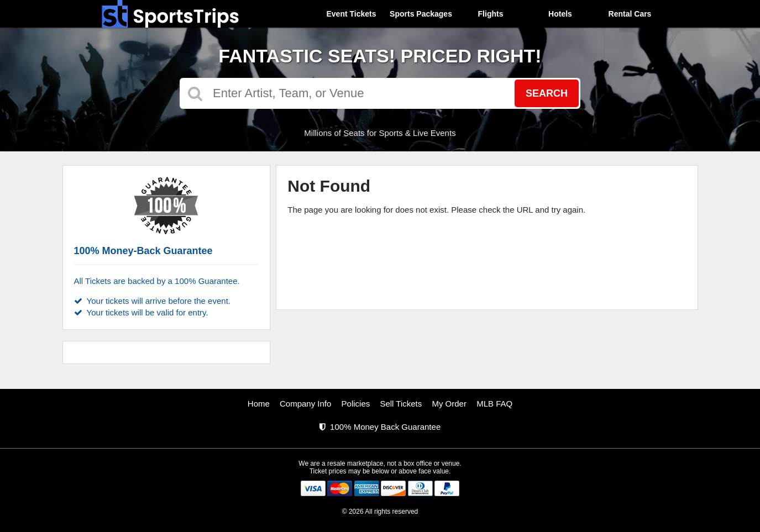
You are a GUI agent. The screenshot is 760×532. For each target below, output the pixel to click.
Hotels (560, 14)
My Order (449, 404)
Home (259, 404)
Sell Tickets (401, 404)
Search (547, 93)
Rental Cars (630, 14)
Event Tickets (351, 14)
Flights (491, 14)
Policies (356, 404)
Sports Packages (421, 14)
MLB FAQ (494, 404)
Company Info (305, 404)
